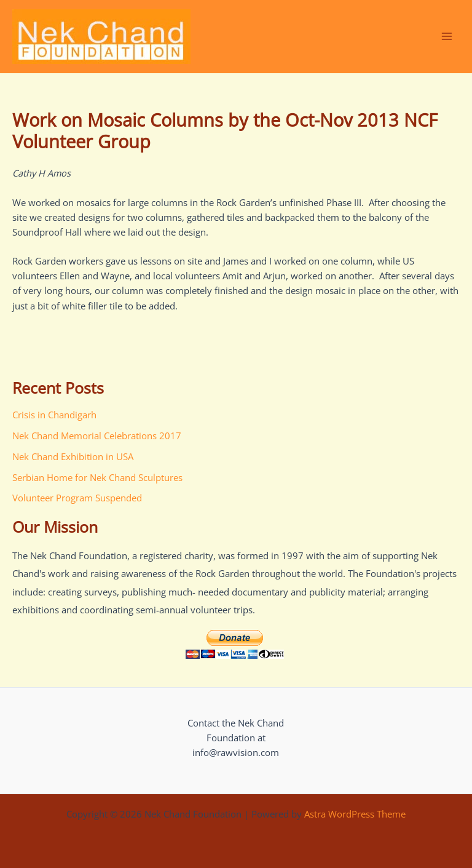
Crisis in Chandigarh (54, 415)
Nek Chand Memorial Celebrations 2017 (97, 436)
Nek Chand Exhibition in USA (73, 456)
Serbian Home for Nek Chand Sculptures (97, 477)
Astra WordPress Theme (355, 814)
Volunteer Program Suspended (77, 498)
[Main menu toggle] (447, 36)
